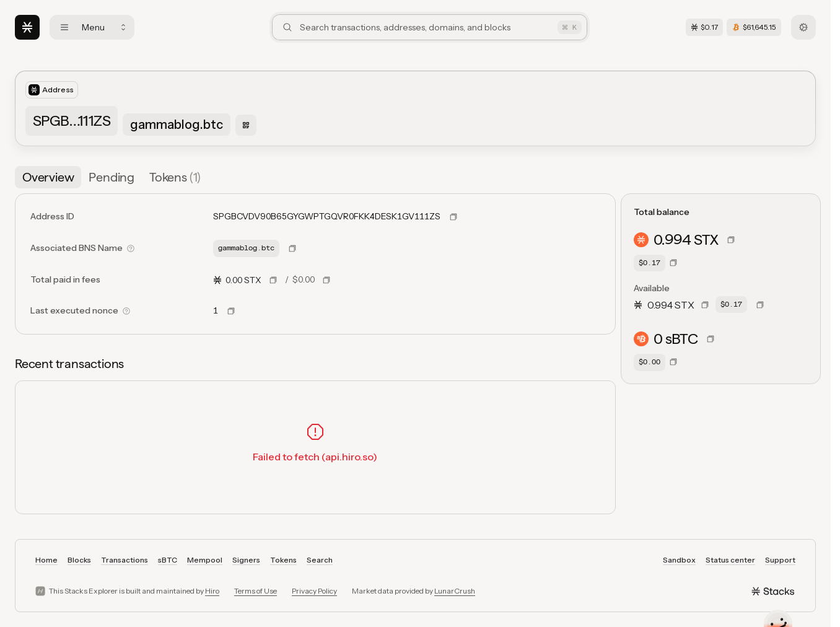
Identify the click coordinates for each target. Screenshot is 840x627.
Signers (246, 560)
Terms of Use (256, 591)
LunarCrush (455, 591)
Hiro (212, 591)
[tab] (48, 177)
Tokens (283, 560)
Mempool (205, 560)
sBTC (168, 560)
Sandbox (679, 560)
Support (780, 560)
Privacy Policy (314, 591)
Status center (730, 560)
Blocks (79, 560)
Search (320, 560)
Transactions (125, 560)
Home (46, 560)
